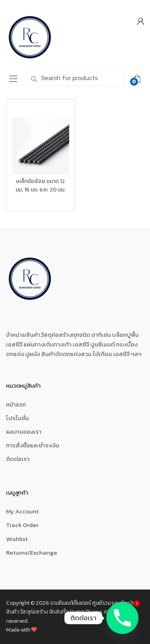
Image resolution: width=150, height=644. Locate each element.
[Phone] (122, 618)
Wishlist (17, 539)
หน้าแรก (16, 404)
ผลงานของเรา (24, 432)
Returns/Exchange (32, 552)
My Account (22, 511)
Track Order (22, 525)
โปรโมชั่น (17, 418)
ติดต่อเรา (18, 459)
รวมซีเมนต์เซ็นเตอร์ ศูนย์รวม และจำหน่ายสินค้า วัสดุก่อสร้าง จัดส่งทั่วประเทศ (71, 607)
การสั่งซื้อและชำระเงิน (33, 445)
